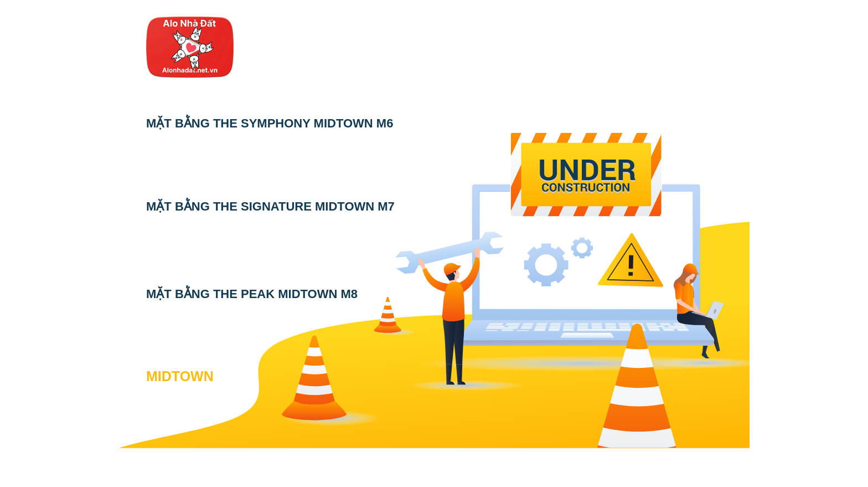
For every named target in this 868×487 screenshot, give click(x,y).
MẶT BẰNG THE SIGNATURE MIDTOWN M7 (270, 206)
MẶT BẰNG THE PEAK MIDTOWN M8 (252, 294)
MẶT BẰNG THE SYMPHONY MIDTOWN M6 (270, 123)
